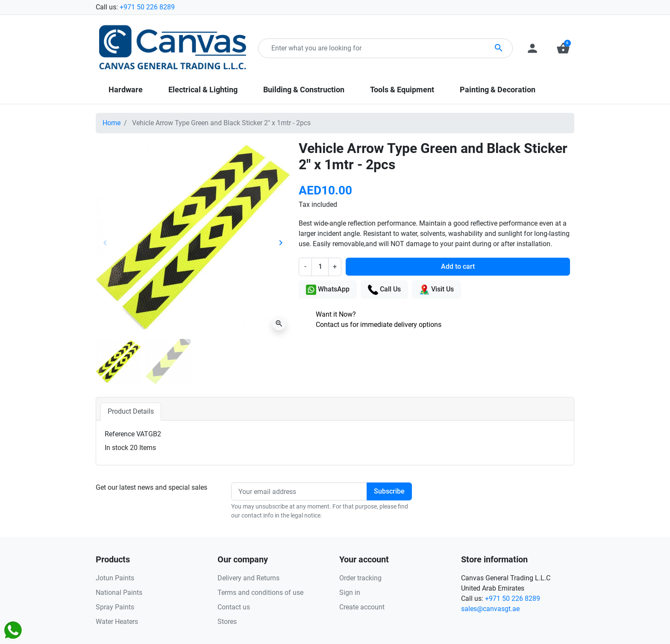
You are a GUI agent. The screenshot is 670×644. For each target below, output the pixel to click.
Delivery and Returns (248, 578)
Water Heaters (117, 622)
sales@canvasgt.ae (490, 609)
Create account (362, 607)
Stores (227, 622)
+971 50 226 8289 (147, 7)
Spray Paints (115, 607)
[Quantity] (320, 267)
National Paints (119, 593)
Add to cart (458, 266)
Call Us (384, 290)
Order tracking (360, 578)
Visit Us (436, 290)
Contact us (234, 607)
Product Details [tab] (131, 411)
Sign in (350, 593)
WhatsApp (328, 290)
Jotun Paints (115, 578)
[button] (563, 48)
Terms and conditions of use (260, 593)
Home (112, 123)
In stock (116, 448)
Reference (120, 434)
